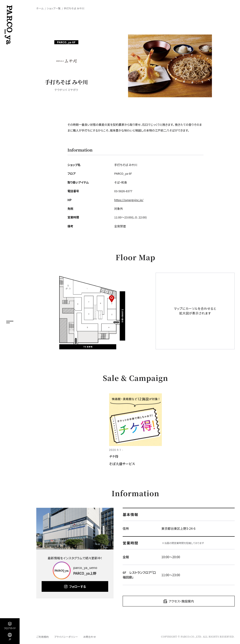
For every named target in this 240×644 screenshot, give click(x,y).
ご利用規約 (43, 637)
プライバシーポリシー (66, 637)
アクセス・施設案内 (181, 601)
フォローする (78, 586)
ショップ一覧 (54, 8)
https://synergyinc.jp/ (129, 200)
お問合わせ (90, 637)
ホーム (40, 8)
